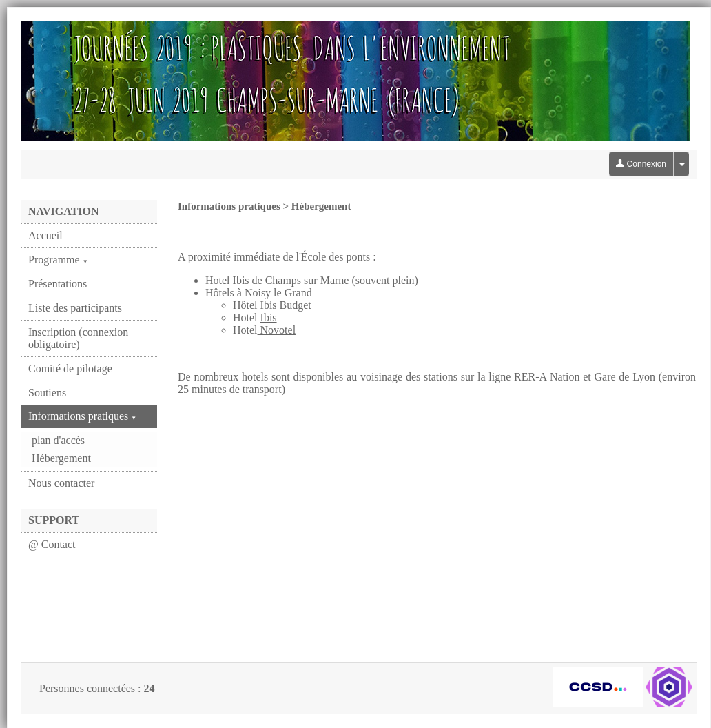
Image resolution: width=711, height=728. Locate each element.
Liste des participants (75, 308)
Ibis (269, 317)
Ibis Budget (285, 305)
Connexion (641, 164)
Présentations (58, 284)
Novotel (277, 330)
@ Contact (52, 544)
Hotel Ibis (227, 280)
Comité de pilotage (70, 368)
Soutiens (47, 393)
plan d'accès (58, 440)
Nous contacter (61, 483)
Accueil (45, 235)
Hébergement (61, 458)
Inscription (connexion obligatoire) (78, 338)
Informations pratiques (82, 416)
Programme (58, 260)
